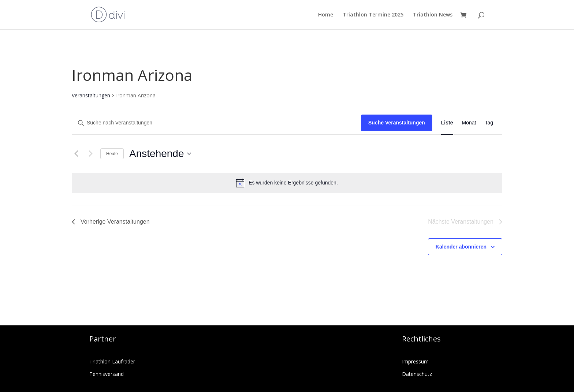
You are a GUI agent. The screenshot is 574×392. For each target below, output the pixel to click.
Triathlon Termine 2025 (373, 15)
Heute (112, 154)
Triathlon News (433, 15)
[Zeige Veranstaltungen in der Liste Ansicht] (447, 123)
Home (326, 15)
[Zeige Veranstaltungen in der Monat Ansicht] (469, 123)
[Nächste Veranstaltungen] (90, 154)
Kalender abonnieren (461, 247)
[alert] (287, 183)
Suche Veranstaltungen (397, 123)
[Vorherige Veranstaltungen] (76, 154)
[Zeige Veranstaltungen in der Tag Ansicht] (489, 123)
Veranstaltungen (91, 95)
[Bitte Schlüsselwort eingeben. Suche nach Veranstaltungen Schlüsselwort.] (217, 123)
